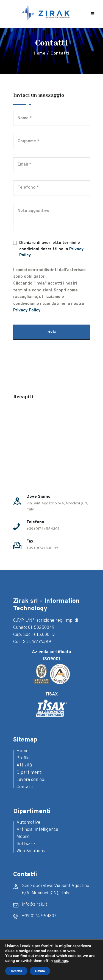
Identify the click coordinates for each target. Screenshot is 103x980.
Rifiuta (40, 971)
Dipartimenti (29, 773)
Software (26, 844)
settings (61, 961)
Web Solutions (31, 851)
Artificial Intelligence (37, 830)
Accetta (16, 971)
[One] (52, 451)
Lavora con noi (31, 780)
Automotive (28, 823)
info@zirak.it (35, 905)
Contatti (25, 787)
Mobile (23, 837)
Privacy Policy (27, 310)
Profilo (23, 758)
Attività (24, 765)
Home (40, 54)
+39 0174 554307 (39, 916)
